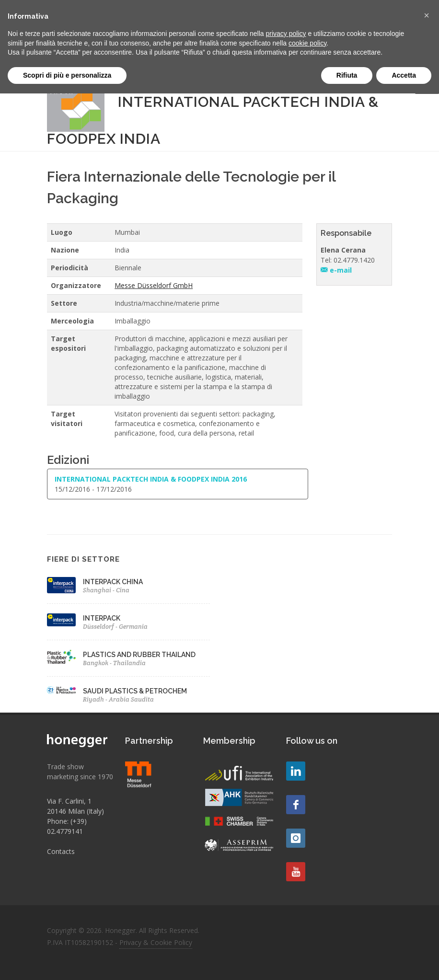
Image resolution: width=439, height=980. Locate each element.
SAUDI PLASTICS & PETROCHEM (135, 691)
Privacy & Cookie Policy (156, 942)
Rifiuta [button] (347, 75)
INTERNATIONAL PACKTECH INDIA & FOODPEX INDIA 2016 (151, 479)
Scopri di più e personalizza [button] (67, 75)
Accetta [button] (404, 75)
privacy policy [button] (286, 34)
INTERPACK (102, 618)
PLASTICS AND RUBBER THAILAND (139, 655)
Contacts (61, 851)
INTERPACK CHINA (113, 582)
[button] (427, 15)
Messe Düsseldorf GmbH (154, 285)
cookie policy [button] (307, 43)
